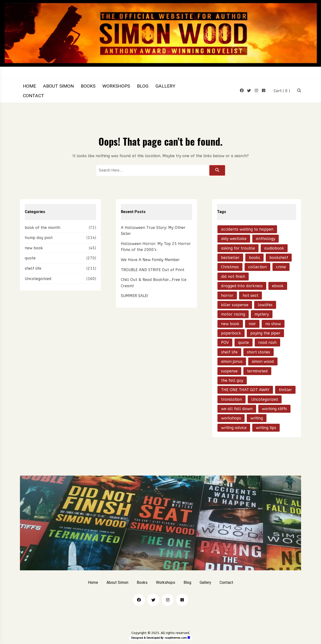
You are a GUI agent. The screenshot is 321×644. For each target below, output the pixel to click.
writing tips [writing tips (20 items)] (266, 428)
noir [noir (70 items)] (252, 324)
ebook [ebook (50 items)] (278, 286)
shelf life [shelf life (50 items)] (229, 352)
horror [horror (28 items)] (227, 295)
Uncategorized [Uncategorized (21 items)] (265, 399)
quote (30, 258)
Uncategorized (38, 279)
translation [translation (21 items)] (231, 399)
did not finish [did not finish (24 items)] (233, 277)
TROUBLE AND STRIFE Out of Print (153, 270)
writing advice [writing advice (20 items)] (234, 428)
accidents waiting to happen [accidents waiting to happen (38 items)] (247, 229)
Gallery (165, 86)
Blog (143, 86)
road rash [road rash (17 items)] (267, 343)
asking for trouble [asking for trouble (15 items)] (238, 248)
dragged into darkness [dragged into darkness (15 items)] (242, 286)
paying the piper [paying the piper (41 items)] (265, 333)
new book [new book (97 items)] (230, 324)
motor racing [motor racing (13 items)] (233, 314)
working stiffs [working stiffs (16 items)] (274, 409)
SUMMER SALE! (135, 296)
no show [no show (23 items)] (273, 324)
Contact (34, 96)
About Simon (58, 86)
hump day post (39, 238)
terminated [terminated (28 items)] (257, 371)
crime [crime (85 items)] (281, 267)
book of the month (43, 228)
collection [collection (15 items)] (257, 267)
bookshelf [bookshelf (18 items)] (279, 258)
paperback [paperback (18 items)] (231, 333)
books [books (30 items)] (254, 258)
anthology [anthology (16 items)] (265, 239)
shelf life (33, 268)
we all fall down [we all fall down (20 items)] (237, 409)
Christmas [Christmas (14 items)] (230, 267)
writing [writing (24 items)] (257, 418)
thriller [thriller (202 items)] (285, 390)
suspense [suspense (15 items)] (229, 371)
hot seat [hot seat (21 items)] (250, 295)
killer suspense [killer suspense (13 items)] (235, 305)
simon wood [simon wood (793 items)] (263, 361)
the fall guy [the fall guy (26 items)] (232, 380)
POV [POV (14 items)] (225, 343)
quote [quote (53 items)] (244, 343)
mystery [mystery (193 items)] (262, 314)
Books (88, 86)
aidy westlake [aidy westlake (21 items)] (234, 239)
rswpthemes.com (176, 638)
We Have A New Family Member (150, 260)
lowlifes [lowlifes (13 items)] (265, 305)
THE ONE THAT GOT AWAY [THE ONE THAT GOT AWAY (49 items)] (245, 390)
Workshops (116, 86)
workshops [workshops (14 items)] (231, 418)
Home (29, 86)
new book (34, 248)
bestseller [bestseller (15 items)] (230, 258)
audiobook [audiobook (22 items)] (274, 248)
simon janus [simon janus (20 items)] (232, 361)
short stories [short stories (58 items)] (259, 352)
